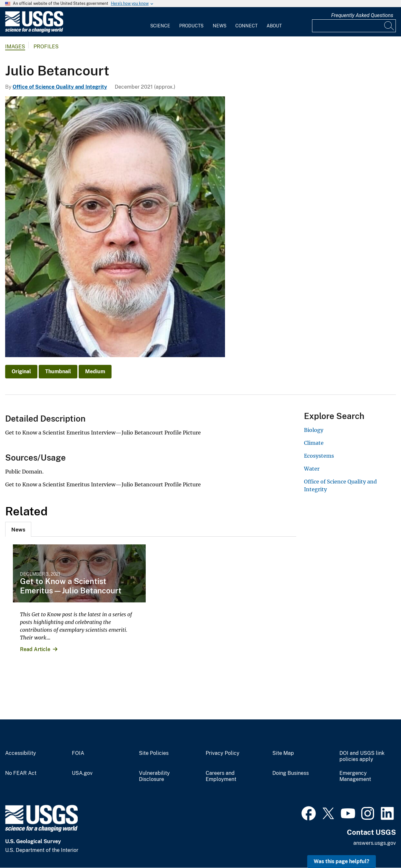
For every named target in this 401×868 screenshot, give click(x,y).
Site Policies (154, 753)
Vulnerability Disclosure (154, 776)
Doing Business (291, 773)
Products (191, 26)
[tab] (18, 529)
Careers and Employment (221, 776)
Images (15, 47)
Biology (314, 430)
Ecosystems (319, 456)
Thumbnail (58, 371)
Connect (246, 26)
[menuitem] (160, 22)
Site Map (283, 753)
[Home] (34, 31)
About (274, 26)
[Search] (389, 26)
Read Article (35, 649)
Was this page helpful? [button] (342, 861)
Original (21, 371)
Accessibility (21, 753)
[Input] (354, 26)
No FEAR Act (21, 773)
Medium (95, 371)
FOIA (78, 753)
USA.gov (82, 773)
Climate (314, 443)
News (220, 26)
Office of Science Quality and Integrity (60, 87)
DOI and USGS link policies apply (362, 756)
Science (160, 26)
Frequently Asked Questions (362, 15)
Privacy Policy (223, 753)
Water (312, 469)
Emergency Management (355, 776)
